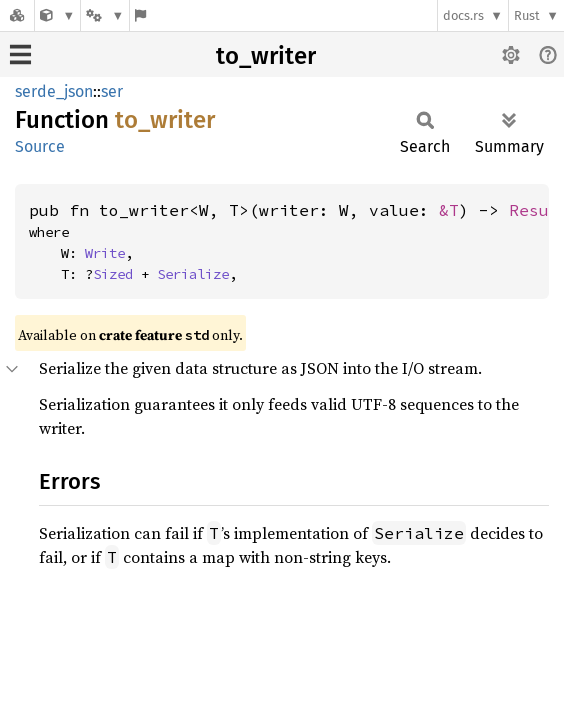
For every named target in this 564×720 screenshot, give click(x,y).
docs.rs (463, 15)
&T (449, 210)
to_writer (266, 56)
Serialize (193, 274)
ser (112, 91)
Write (105, 253)
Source (40, 146)
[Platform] (105, 15)
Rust (527, 15)
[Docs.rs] (17, 15)
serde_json (54, 91)
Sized (113, 274)
